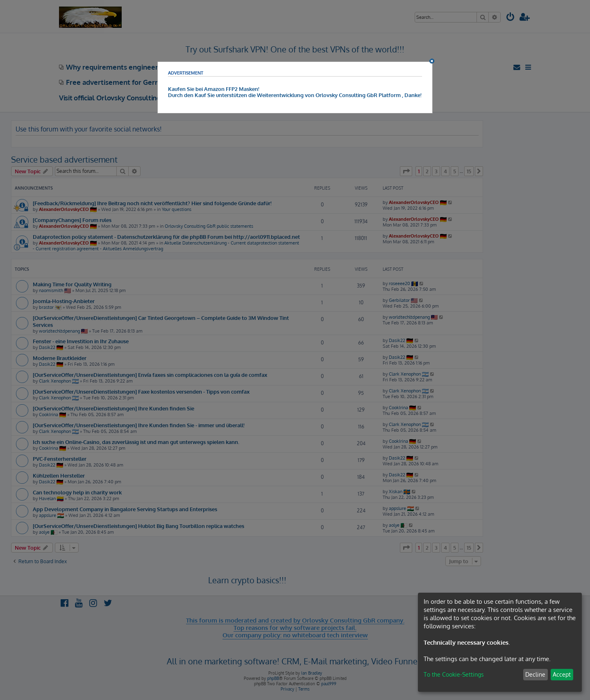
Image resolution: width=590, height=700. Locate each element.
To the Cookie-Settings (454, 674)
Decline (535, 674)
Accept (562, 674)
